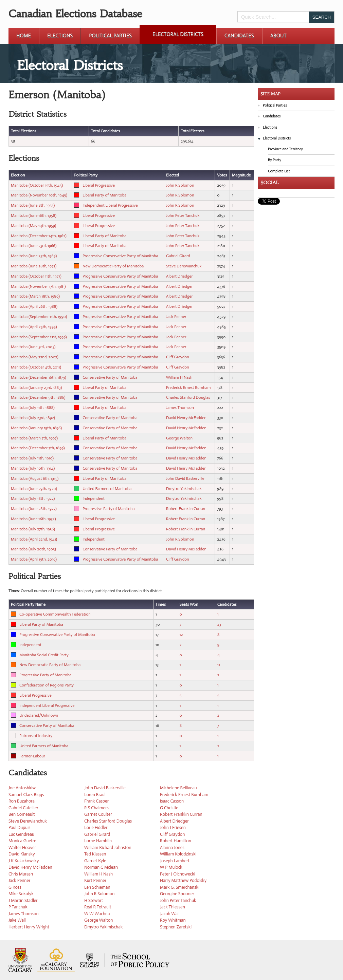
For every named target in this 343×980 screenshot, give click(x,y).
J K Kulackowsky (24, 861)
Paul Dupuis (20, 827)
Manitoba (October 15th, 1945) (37, 185)
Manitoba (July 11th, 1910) (32, 458)
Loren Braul (95, 795)
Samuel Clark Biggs (26, 795)
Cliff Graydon (178, 357)
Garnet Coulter (98, 814)
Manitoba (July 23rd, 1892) (33, 418)
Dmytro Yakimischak (184, 489)
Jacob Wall (170, 914)
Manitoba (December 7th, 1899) (38, 448)
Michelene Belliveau (178, 788)
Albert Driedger (179, 276)
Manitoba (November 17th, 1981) (38, 286)
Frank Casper (96, 801)
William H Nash (179, 377)
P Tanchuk (18, 907)
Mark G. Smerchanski (180, 887)
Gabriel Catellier (23, 808)
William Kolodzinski (178, 854)
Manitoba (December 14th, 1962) (39, 236)
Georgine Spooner (177, 894)
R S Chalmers (96, 808)
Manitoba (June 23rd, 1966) (34, 246)
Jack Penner (176, 317)
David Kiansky (22, 854)
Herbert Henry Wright (29, 927)
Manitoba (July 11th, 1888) (33, 408)
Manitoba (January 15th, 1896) (36, 428)
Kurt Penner (95, 880)
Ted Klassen (95, 854)
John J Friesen (173, 827)
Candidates (239, 36)
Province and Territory (285, 149)
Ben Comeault (22, 814)
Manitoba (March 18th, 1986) (35, 296)
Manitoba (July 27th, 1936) (33, 529)
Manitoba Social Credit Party (44, 655)
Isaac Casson (172, 801)
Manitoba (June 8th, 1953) (33, 205)
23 (219, 624)
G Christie (169, 808)
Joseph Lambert (175, 861)
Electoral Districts (178, 34)
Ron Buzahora (22, 801)
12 (181, 635)
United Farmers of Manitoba (107, 489)
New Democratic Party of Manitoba (113, 266)
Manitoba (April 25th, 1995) (34, 327)
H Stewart (94, 900)
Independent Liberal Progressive (110, 205)
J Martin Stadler (23, 900)
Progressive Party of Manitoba (109, 509)
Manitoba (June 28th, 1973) (34, 266)
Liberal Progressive (99, 185)
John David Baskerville (185, 478)
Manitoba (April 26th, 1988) (34, 306)
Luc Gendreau (21, 834)
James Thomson (180, 408)
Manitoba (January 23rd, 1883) (36, 388)
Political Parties (110, 36)
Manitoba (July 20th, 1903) (33, 549)
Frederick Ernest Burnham (188, 388)
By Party (275, 160)
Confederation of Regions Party (47, 685)
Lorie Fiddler (96, 827)
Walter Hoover (22, 847)
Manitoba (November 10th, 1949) (39, 195)
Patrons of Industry (36, 736)
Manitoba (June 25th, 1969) (34, 256)
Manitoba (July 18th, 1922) (33, 498)
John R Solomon (180, 185)
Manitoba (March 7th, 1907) (34, 438)
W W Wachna (97, 914)
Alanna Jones (172, 847)
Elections (60, 36)
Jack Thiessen (173, 907)
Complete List (279, 171)
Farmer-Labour (32, 756)
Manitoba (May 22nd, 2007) (35, 357)
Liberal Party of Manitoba (104, 195)
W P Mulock (171, 867)
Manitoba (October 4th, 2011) (36, 367)
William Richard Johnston (108, 847)
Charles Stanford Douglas (188, 397)
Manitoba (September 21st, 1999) (39, 337)
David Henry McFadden (186, 418)
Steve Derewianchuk (184, 266)
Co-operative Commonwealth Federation (55, 614)
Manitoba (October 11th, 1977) (36, 276)
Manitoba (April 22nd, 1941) (34, 539)
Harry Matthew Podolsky (183, 880)
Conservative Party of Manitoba (110, 377)
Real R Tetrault (98, 907)
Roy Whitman (173, 920)
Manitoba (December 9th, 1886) (38, 397)
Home (24, 36)
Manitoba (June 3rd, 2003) (33, 347)
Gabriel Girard (178, 256)
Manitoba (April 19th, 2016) (34, 559)
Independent (94, 498)
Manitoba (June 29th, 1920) (34, 489)
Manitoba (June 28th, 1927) (34, 509)
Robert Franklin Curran (186, 509)
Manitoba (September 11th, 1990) (39, 317)
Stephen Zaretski (176, 927)
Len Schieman (97, 887)
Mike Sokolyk (21, 894)
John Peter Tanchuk (183, 215)
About (278, 36)
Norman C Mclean (101, 867)
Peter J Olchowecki (178, 874)
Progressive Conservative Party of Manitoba (120, 256)
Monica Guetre (22, 841)
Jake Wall (17, 920)
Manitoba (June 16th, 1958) (34, 215)
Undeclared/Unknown (39, 715)
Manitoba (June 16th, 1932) (33, 519)
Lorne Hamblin (98, 841)
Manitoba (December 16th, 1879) (39, 377)
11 (219, 665)
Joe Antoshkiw (22, 788)
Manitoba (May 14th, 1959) (33, 226)
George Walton (179, 438)
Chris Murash (21, 874)
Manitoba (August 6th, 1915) (35, 478)
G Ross (15, 887)
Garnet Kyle (95, 861)
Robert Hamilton (176, 841)
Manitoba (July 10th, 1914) (33, 468)
